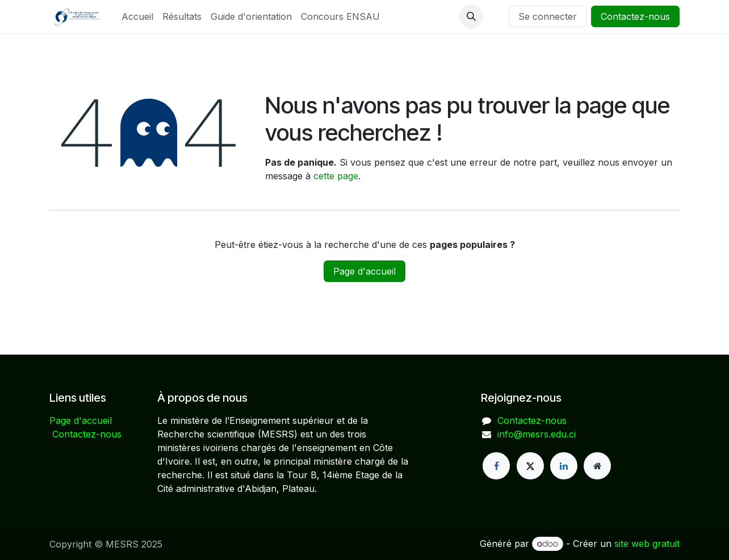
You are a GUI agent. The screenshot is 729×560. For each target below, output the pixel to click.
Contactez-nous (635, 16)
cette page (336, 176)
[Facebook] (496, 466)
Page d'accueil (364, 271)
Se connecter (548, 16)
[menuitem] (137, 16)
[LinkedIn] (564, 466)
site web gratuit (647, 544)
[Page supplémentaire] (597, 466)
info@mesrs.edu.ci (537, 434)
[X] (530, 466)
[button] (471, 16)
